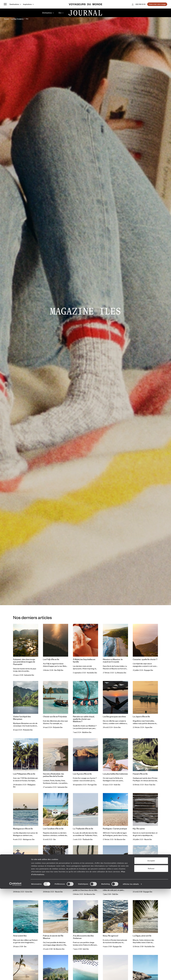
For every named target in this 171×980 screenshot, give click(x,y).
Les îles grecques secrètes (114, 716)
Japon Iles (149, 727)
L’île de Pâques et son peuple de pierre (115, 882)
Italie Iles (117, 785)
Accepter (151, 952)
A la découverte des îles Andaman (83, 937)
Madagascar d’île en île (23, 828)
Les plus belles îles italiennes (115, 774)
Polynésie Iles (28, 730)
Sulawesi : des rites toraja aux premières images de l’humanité (24, 662)
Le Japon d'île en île (141, 716)
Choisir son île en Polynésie (55, 716)
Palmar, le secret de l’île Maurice (53, 937)
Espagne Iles (149, 670)
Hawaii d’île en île (140, 774)
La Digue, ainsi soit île (142, 936)
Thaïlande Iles (88, 839)
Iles (55, 839)
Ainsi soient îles (20, 936)
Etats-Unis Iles (150, 785)
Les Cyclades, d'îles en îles (25, 881)
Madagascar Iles (29, 839)
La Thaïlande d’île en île (83, 828)
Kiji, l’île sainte (139, 828)
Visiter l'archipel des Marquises (22, 718)
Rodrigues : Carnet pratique (115, 828)
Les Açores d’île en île (82, 774)
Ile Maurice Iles (120, 839)
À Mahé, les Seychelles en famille (84, 660)
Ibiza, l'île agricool (110, 936)
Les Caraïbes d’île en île (53, 828)
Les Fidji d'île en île (51, 659)
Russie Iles (148, 839)
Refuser (151, 960)
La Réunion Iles (121, 673)
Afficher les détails (131, 975)
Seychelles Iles (92, 673)
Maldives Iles (87, 732)
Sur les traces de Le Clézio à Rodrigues (85, 882)
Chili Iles (115, 894)
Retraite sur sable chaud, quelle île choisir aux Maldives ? (84, 719)
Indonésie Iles (29, 675)
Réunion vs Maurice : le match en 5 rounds (113, 660)
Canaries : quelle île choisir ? (145, 659)
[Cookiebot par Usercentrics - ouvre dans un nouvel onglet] (15, 975)
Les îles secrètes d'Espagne (145, 881)
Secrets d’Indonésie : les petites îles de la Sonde (53, 775)
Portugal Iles (92, 785)
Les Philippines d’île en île (24, 774)
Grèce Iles (117, 727)
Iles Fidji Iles (59, 670)
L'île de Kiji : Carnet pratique (55, 881)
